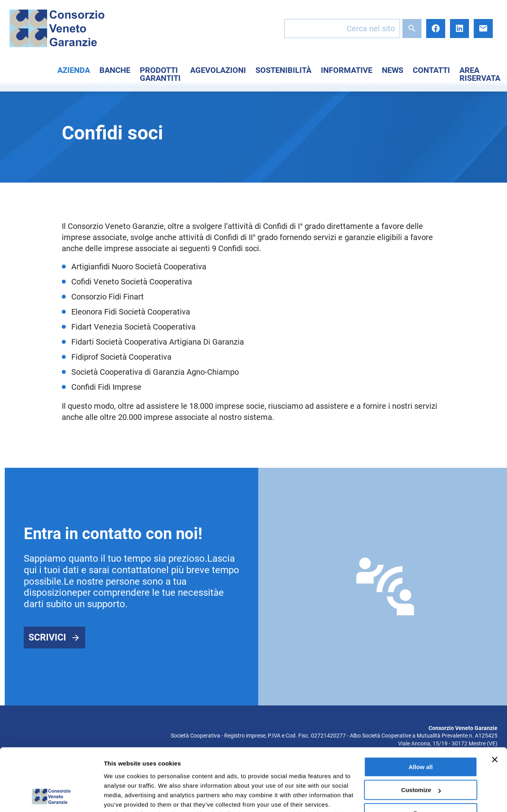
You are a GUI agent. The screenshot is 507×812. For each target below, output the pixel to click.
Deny (421, 755)
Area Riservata (480, 74)
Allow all (421, 708)
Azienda (74, 70)
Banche (115, 70)
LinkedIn (459, 29)
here (210, 775)
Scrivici (47, 638)
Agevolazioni (218, 70)
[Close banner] (495, 701)
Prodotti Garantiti (160, 74)
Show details (122, 796)
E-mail (483, 29)
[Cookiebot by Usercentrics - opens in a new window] (51, 797)
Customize (421, 731)
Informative (347, 70)
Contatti (431, 70)
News (393, 70)
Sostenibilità (283, 70)
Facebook (436, 29)
